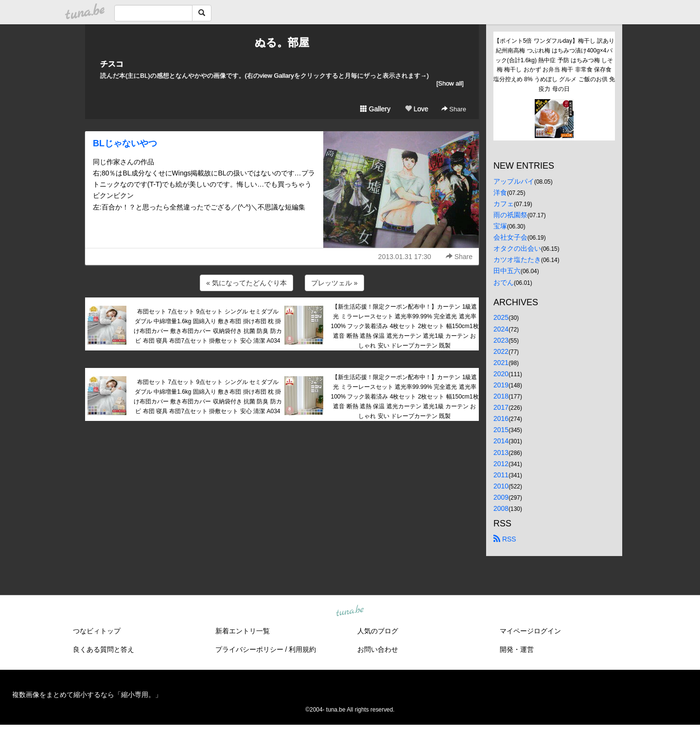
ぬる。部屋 (282, 43)
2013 (501, 453)
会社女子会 (510, 237)
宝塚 (500, 226)
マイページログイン (530, 631)
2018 (501, 396)
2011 (501, 475)
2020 (501, 374)
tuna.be (350, 611)
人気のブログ (378, 631)
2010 (501, 486)
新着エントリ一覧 (243, 631)
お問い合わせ (378, 649)
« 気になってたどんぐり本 (246, 283)
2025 (501, 317)
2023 (501, 340)
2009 (501, 497)
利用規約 (302, 649)
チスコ (112, 64)
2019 (501, 385)
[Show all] (450, 83)
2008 (501, 508)
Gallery (375, 109)
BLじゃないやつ (125, 143)
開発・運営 (517, 649)
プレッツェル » (334, 283)
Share (454, 109)
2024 (501, 329)
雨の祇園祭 (510, 215)
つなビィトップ (97, 631)
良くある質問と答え (104, 649)
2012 (501, 464)
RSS (505, 539)
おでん (504, 282)
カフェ (504, 204)
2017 (501, 407)
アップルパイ (514, 181)
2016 (501, 418)
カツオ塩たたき (517, 260)
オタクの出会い (517, 248)
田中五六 (507, 271)
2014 (501, 441)
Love (417, 109)
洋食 (500, 192)
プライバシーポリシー (249, 649)
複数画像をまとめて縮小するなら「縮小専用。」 (87, 695)
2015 (501, 430)
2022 (501, 351)
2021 (501, 363)
